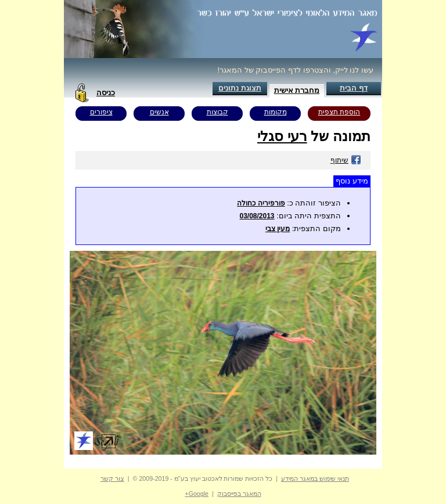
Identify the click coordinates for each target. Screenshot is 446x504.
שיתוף (346, 160)
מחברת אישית (297, 90)
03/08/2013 (257, 216)
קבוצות (217, 112)
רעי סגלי (282, 136)
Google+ (197, 494)
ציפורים (101, 112)
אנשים (159, 112)
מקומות (276, 112)
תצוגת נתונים (240, 88)
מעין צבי (278, 229)
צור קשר (112, 478)
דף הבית (354, 88)
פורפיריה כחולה (261, 203)
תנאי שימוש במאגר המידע (315, 478)
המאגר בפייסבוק (239, 494)
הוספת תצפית (339, 112)
